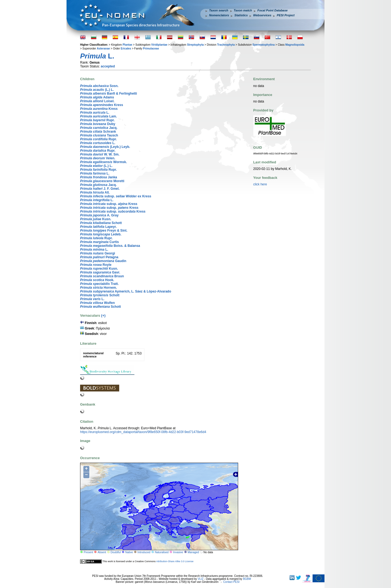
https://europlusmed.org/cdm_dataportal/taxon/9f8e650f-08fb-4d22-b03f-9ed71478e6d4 (143, 432)
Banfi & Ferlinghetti (108, 94)
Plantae (127, 45)
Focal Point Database (272, 10)
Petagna (99, 257)
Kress (102, 105)
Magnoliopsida (295, 45)
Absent (102, 552)
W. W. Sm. (100, 154)
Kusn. (96, 219)
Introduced (144, 552)
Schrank (98, 132)
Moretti (102, 181)
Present (88, 552)
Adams (97, 97)
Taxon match (243, 10)
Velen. (98, 158)
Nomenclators (219, 15)
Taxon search (219, 10)
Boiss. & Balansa (110, 246)
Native (129, 552)
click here (260, 184)
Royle (96, 265)
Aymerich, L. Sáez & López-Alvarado (126, 291)
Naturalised (162, 552)
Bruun (102, 276)
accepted (108, 66)
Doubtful (116, 552)
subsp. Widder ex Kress (116, 196)
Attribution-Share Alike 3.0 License (175, 561)
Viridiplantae (159, 45)
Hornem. (98, 288)
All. (95, 192)
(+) (103, 315)
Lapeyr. (98, 227)
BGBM (247, 579)
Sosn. (99, 86)
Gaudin (103, 261)
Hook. (97, 280)
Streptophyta (195, 45)
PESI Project (286, 15)
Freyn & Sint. (104, 231)
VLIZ (201, 579)
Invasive (178, 552)
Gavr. (100, 272)
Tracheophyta (226, 45)
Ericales (126, 49)
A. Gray (99, 215)
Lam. (98, 116)
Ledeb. (101, 234)
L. (95, 113)
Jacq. (99, 128)
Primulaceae (151, 49)
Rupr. (97, 120)
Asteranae (103, 49)
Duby (98, 124)
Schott (101, 223)
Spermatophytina (264, 45)
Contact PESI (231, 582)
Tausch (99, 135)
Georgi (98, 253)
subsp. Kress (109, 204)
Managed (193, 552)
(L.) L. (97, 90)
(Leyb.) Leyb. (105, 147)
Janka (99, 177)
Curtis (100, 242)
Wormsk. (104, 162)
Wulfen (97, 303)
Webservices (262, 15)
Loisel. (97, 101)
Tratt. (99, 284)
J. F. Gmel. (100, 189)
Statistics (241, 15)
